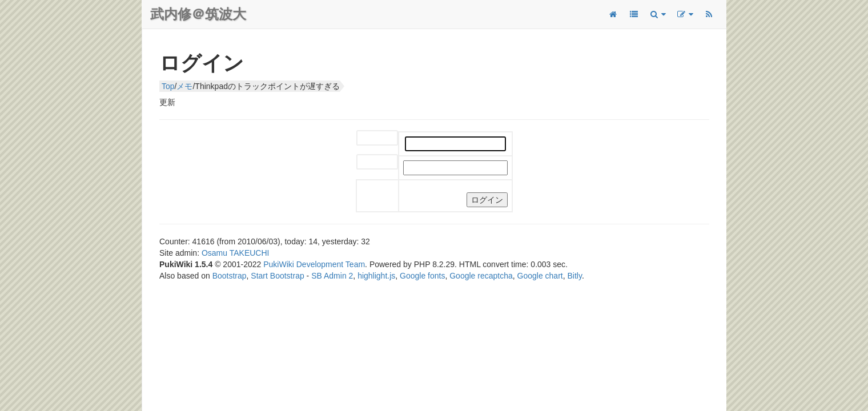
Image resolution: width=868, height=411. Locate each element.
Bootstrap (230, 276)
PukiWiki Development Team (314, 264)
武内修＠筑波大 (198, 14)
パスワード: (369, 162)
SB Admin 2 (332, 276)
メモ (184, 86)
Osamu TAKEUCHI (236, 253)
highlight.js (376, 276)
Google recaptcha (481, 276)
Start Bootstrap (277, 276)
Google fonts (422, 276)
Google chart (540, 276)
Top (168, 86)
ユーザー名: (369, 138)
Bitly (575, 276)
